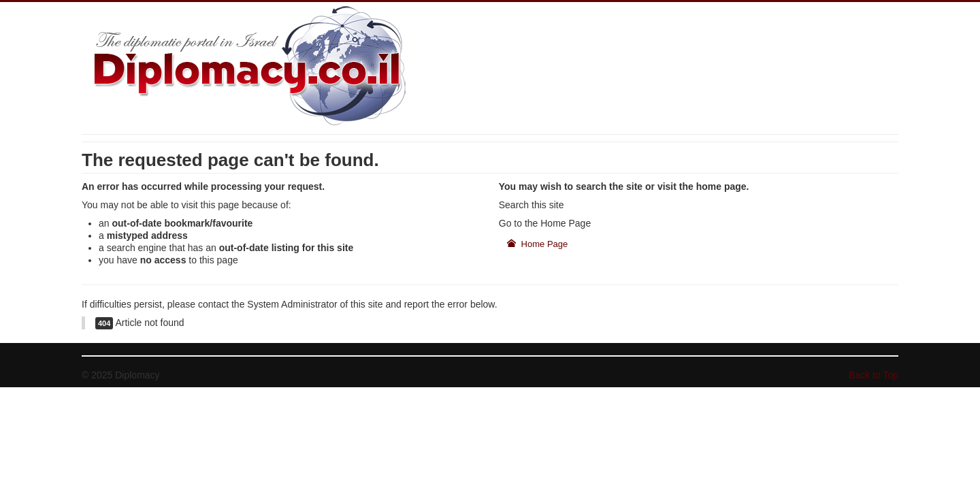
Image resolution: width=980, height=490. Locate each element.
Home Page (538, 244)
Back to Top (873, 375)
